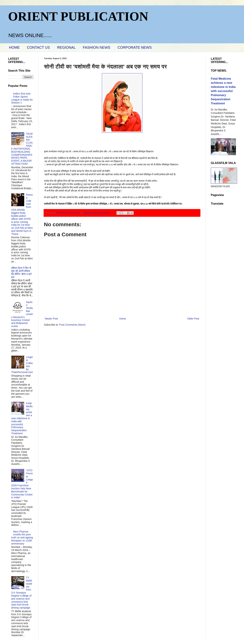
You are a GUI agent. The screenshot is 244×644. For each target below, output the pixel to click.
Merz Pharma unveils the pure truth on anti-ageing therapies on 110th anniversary (22, 538)
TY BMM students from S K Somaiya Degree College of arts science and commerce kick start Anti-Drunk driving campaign (22, 593)
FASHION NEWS (97, 47)
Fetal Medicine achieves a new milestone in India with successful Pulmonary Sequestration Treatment (22, 418)
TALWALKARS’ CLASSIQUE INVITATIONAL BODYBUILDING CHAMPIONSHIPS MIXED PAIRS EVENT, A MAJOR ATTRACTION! (22, 149)
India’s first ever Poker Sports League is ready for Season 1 (22, 98)
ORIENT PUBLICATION (78, 16)
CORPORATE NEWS (135, 47)
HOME (14, 47)
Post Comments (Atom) (72, 325)
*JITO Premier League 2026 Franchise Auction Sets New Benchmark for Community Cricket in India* (22, 484)
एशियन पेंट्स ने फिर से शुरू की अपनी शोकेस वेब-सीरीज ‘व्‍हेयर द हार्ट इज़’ (22, 272)
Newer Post (51, 319)
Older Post (193, 319)
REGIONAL (66, 47)
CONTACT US (38, 47)
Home (122, 319)
